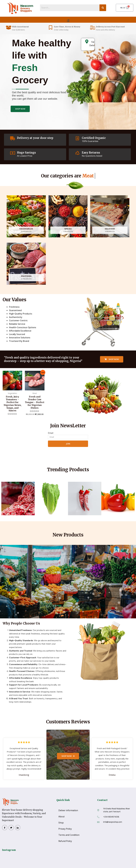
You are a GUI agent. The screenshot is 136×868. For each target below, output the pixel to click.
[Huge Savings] (13, 153)
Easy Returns (91, 153)
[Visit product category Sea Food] (110, 216)
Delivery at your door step (35, 138)
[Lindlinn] (18, 828)
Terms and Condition (69, 835)
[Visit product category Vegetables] (26, 216)
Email (51, 433)
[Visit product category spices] (68, 216)
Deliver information (68, 810)
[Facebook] (5, 828)
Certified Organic (94, 138)
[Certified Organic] (77, 138)
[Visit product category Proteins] (26, 264)
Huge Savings (26, 153)
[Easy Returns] (77, 153)
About (61, 817)
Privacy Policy (65, 829)
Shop (61, 823)
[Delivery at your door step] (13, 138)
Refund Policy (65, 841)
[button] (68, 21)
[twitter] (11, 828)
